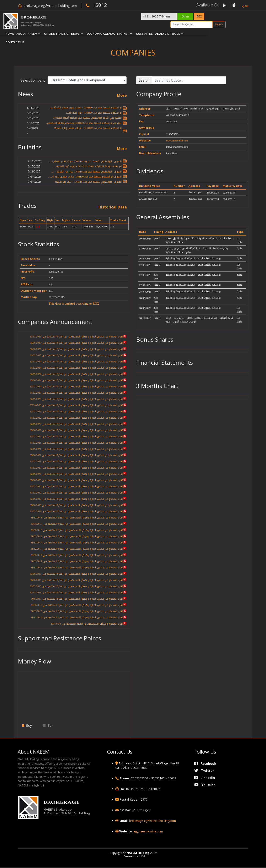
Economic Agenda (115, 33)
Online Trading (71, 33)
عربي (245, 6)
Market (138, 33)
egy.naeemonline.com (148, 832)
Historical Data (113, 207)
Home (24, 33)
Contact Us (211, 33)
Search (242, 24)
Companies (159, 33)
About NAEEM (41, 33)
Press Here (172, 153)
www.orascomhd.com (177, 141)
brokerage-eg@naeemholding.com (51, 6)
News (90, 33)
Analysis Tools (182, 33)
